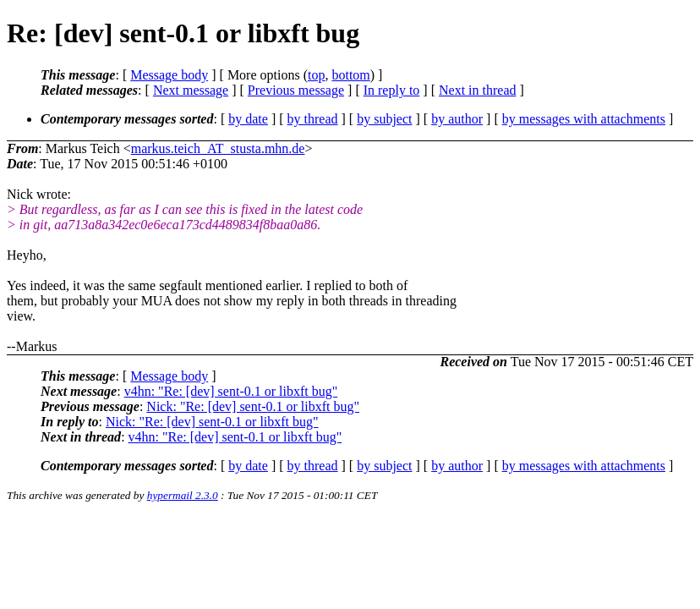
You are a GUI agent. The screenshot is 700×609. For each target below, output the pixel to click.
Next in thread (478, 90)
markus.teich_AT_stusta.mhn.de (218, 148)
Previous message (296, 90)
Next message (191, 90)
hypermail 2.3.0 (183, 495)
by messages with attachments (584, 119)
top (316, 75)
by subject (384, 119)
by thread (313, 119)
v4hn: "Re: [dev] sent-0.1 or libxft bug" (231, 391)
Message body (169, 75)
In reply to (392, 90)
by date (248, 119)
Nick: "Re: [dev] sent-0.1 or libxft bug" (253, 406)
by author (457, 119)
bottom (350, 75)
